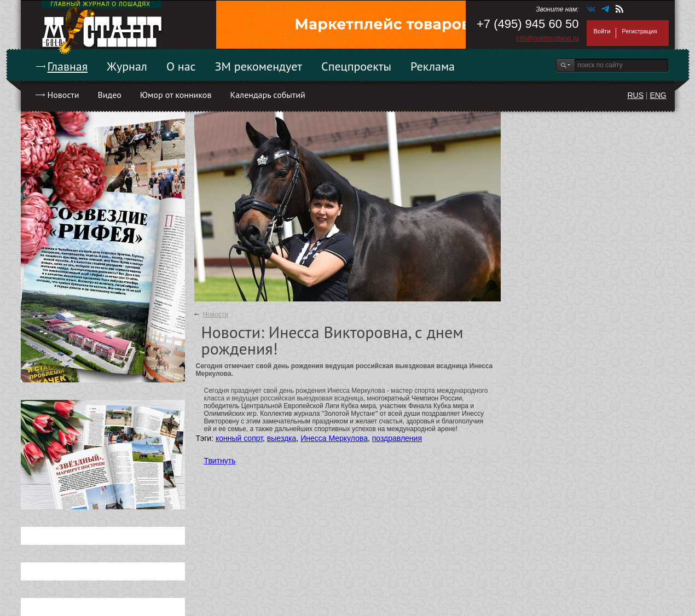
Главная (68, 66)
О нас (181, 66)
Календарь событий (267, 95)
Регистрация (639, 31)
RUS (635, 95)
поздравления (397, 438)
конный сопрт (239, 438)
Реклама (433, 66)
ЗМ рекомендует (259, 66)
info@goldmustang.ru (547, 38)
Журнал (127, 66)
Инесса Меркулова (334, 438)
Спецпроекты (356, 66)
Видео (109, 95)
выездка (282, 438)
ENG (658, 95)
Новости (63, 95)
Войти (602, 31)
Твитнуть (220, 461)
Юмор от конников (176, 95)
